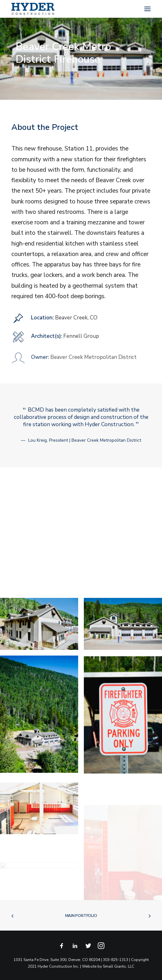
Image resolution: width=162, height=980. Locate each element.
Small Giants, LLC (118, 966)
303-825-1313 (115, 960)
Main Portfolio (81, 916)
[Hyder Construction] (33, 9)
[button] (147, 9)
